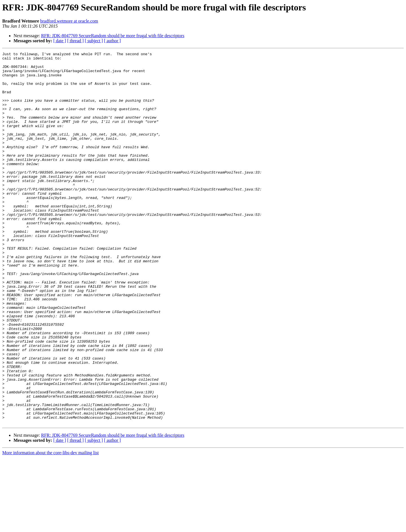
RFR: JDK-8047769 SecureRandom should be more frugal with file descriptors (113, 36)
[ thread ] (75, 41)
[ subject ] (94, 41)
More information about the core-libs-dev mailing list (50, 527)
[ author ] (112, 41)
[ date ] (60, 41)
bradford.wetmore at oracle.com (69, 21)
